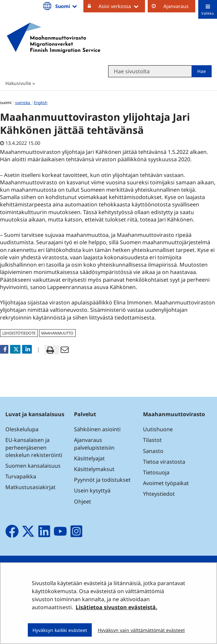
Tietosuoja (156, 472)
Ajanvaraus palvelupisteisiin (94, 444)
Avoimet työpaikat (166, 483)
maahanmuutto (57, 333)
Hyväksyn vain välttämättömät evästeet (141, 630)
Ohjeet (83, 501)
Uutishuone (158, 429)
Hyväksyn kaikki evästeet (60, 630)
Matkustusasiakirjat (30, 487)
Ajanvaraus (176, 6)
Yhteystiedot (159, 494)
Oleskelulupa (22, 429)
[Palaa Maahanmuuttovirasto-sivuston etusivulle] (54, 38)
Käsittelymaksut (94, 469)
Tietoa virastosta (164, 462)
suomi (6, 103)
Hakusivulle (18, 83)
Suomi (67, 6)
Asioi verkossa (122, 6)
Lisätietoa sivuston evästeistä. (117, 607)
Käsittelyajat (89, 458)
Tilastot (152, 440)
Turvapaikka (21, 476)
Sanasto (153, 451)
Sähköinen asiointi (97, 429)
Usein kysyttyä (93, 490)
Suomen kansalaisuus (33, 466)
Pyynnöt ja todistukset (102, 480)
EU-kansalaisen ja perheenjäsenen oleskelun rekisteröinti (34, 447)
